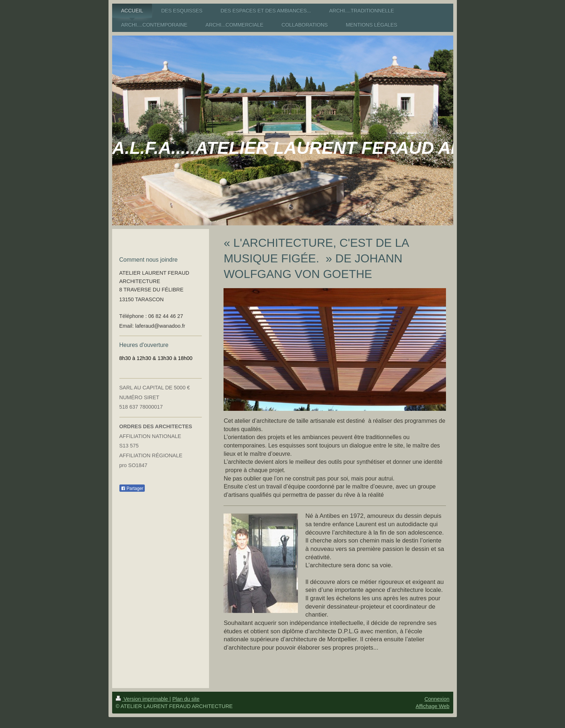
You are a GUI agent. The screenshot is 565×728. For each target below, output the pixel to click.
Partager (132, 488)
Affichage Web (432, 706)
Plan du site (186, 699)
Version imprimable (143, 699)
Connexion (437, 699)
